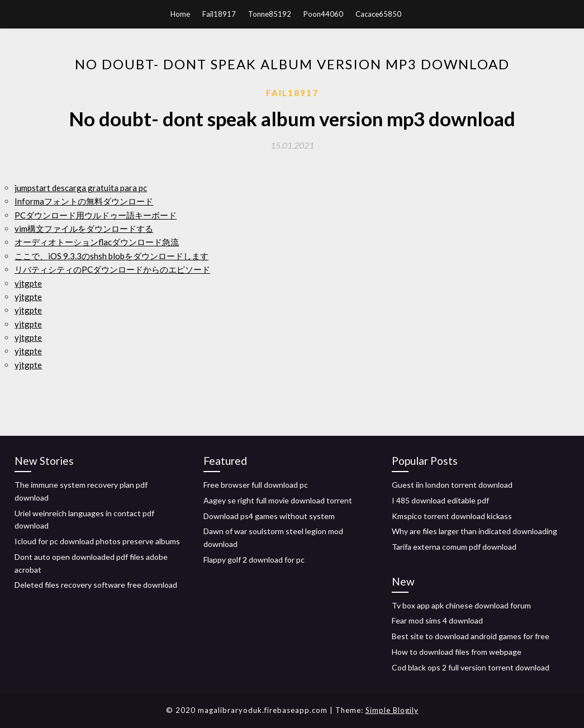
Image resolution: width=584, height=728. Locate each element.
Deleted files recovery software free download (96, 585)
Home (180, 14)
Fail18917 (219, 14)
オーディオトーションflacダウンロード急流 (97, 242)
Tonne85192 (270, 14)
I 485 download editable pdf (440, 500)
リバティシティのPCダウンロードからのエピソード (112, 269)
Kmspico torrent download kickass (452, 516)
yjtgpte (28, 283)
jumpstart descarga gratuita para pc (81, 188)
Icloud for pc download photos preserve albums (97, 541)
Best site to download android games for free (471, 636)
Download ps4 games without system (269, 516)
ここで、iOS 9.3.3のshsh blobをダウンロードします (111, 256)
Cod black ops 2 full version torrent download (471, 667)
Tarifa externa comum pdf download (454, 547)
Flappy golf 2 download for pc (254, 560)
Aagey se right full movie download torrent (278, 500)
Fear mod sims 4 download (437, 620)
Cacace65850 (378, 14)
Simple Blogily (392, 710)
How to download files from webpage (457, 652)
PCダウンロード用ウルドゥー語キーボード (96, 215)
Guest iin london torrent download (452, 485)
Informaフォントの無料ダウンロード (84, 201)
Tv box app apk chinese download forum (461, 605)
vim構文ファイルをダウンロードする (84, 229)
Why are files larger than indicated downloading (474, 531)
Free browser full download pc (256, 485)
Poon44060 (323, 14)
